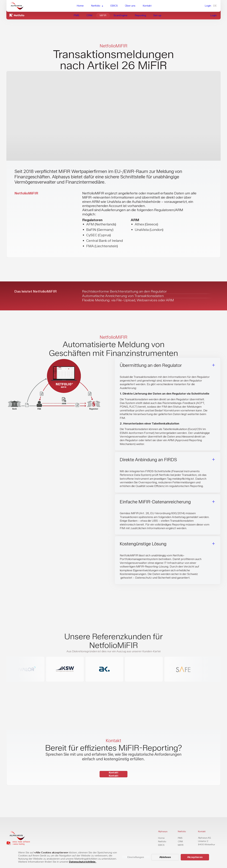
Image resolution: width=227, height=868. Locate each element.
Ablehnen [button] (165, 857)
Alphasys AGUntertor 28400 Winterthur (207, 841)
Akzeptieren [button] (195, 857)
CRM (180, 842)
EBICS (161, 845)
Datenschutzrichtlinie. (83, 862)
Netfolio (162, 842)
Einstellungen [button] (136, 857)
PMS (180, 838)
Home (161, 838)
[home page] (18, 835)
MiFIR (181, 845)
